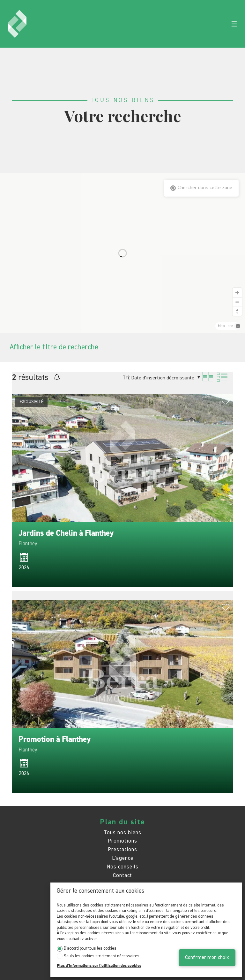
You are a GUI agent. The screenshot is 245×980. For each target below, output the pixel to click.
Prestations (122, 850)
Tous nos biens (122, 833)
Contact (122, 876)
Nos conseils (123, 867)
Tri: (126, 378)
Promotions (122, 841)
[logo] (17, 24)
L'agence (123, 858)
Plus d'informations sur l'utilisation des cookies (99, 966)
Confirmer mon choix (207, 958)
